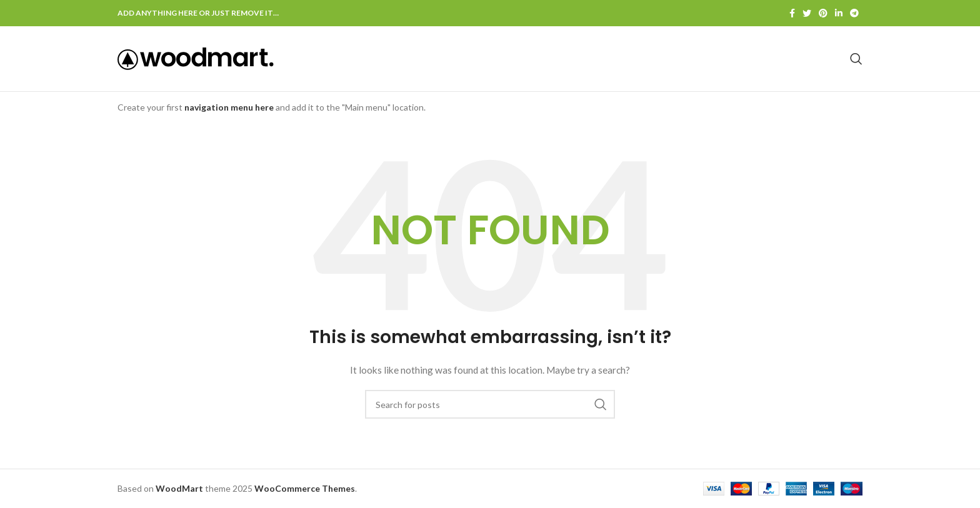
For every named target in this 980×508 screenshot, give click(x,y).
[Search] (856, 59)
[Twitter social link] (807, 13)
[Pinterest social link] (823, 13)
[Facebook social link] (792, 13)
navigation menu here (229, 107)
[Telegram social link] (854, 13)
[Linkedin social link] (839, 13)
